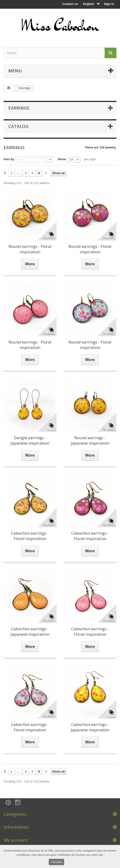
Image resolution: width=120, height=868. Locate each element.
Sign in (109, 4)
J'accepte (56, 862)
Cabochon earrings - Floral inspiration (30, 536)
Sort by (9, 159)
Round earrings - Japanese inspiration (90, 440)
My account (16, 840)
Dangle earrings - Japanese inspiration (30, 440)
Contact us (70, 4)
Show (62, 159)
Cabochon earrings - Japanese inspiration (30, 631)
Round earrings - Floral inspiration (30, 249)
